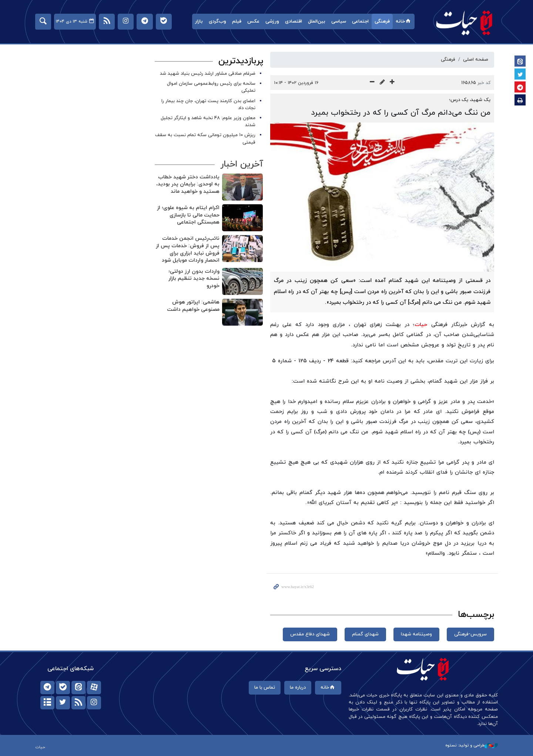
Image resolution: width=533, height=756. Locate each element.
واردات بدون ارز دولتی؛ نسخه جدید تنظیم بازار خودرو (194, 279)
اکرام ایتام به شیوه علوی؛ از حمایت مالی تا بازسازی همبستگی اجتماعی (188, 215)
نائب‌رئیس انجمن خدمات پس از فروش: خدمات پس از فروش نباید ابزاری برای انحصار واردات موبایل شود (187, 249)
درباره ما (298, 688)
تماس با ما (265, 688)
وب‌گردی (217, 21)
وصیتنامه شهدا (416, 634)
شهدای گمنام (365, 634)
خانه (404, 21)
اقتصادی (294, 21)
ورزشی (272, 21)
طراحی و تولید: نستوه (472, 745)
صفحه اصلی (476, 60)
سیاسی (339, 21)
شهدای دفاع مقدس (310, 634)
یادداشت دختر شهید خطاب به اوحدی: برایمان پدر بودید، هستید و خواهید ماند (187, 184)
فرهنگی (382, 21)
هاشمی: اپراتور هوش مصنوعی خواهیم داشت (193, 306)
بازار (199, 21)
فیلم (237, 21)
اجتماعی (360, 21)
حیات (465, 22)
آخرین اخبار (241, 164)
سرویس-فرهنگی (470, 634)
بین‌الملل (317, 21)
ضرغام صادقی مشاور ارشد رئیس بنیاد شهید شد (208, 74)
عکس (253, 21)
